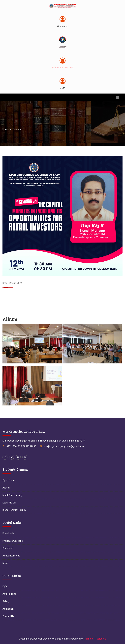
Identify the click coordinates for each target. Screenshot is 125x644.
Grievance (63, 26)
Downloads (8, 533)
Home (6, 129)
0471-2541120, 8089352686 (21, 446)
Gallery (6, 601)
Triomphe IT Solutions (95, 639)
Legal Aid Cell (9, 503)
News (16, 129)
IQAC (5, 587)
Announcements (11, 556)
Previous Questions (13, 541)
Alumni (6, 488)
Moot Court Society (13, 495)
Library (63, 47)
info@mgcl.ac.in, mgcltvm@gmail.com (64, 446)
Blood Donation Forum (14, 510)
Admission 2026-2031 (62, 67)
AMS (63, 88)
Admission (8, 609)
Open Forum (9, 480)
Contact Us (8, 616)
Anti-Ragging (9, 594)
